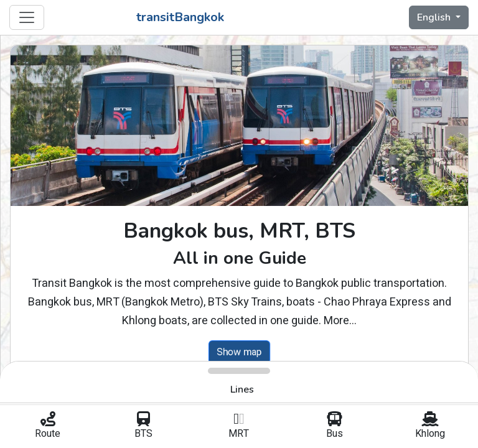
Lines (242, 390)
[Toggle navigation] (27, 17)
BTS (144, 426)
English (435, 17)
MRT (239, 426)
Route (48, 426)
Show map (240, 352)
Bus (335, 426)
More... (340, 321)
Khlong (430, 426)
